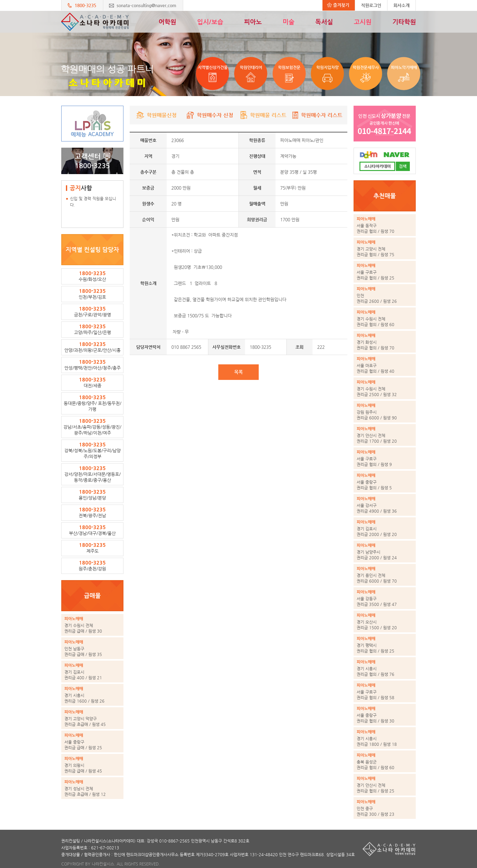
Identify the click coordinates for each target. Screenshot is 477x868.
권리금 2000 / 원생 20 (385, 528)
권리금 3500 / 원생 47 (385, 598)
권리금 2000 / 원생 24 (385, 551)
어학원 (167, 22)
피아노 (253, 22)
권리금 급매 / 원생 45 (92, 764)
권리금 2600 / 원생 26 (385, 295)
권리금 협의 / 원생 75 (385, 248)
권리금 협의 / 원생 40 (385, 365)
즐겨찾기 (338, 5)
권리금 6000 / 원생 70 (385, 575)
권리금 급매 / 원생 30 (92, 625)
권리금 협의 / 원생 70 (385, 225)
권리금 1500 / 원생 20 (385, 621)
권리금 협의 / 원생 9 (385, 458)
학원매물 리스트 (263, 115)
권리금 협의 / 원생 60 (385, 318)
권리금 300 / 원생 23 (385, 808)
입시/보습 (210, 22)
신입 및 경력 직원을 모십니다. (93, 202)
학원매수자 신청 (210, 115)
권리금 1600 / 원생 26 (92, 695)
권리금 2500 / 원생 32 (385, 388)
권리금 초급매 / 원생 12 (92, 788)
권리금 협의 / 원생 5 (385, 481)
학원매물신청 (156, 115)
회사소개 (401, 5)
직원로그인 (371, 5)
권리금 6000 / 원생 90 (385, 411)
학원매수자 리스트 (316, 115)
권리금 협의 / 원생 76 (385, 668)
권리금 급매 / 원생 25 (92, 741)
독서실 (324, 22)
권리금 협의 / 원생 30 (385, 714)
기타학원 (404, 22)
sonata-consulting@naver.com (146, 5)
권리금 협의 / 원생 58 (385, 691)
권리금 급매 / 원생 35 (92, 648)
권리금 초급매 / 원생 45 (92, 718)
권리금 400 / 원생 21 (92, 671)
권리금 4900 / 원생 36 (385, 505)
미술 (289, 22)
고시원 (363, 22)
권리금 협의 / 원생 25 (385, 271)
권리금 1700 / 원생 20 (385, 435)
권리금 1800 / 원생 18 (385, 738)
